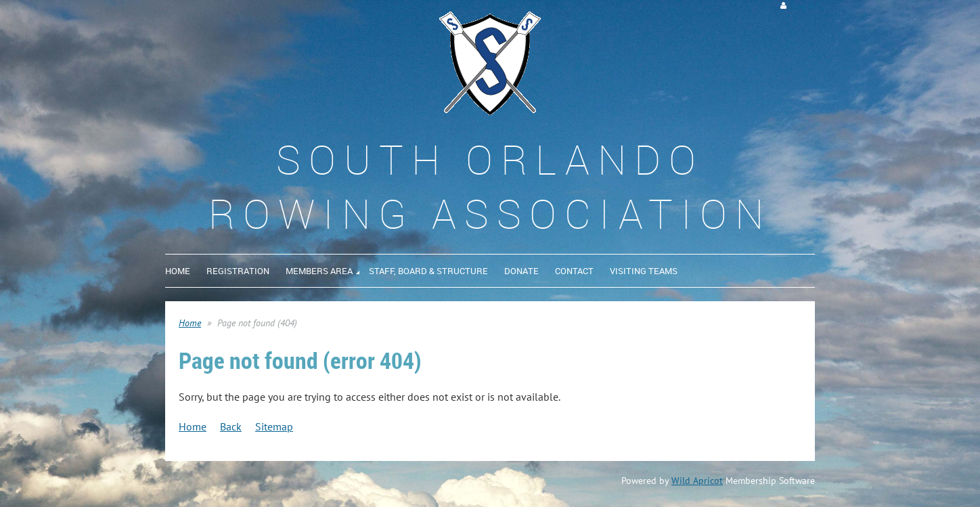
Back (231, 426)
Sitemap (274, 426)
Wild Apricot (697, 481)
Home (190, 323)
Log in (804, 6)
